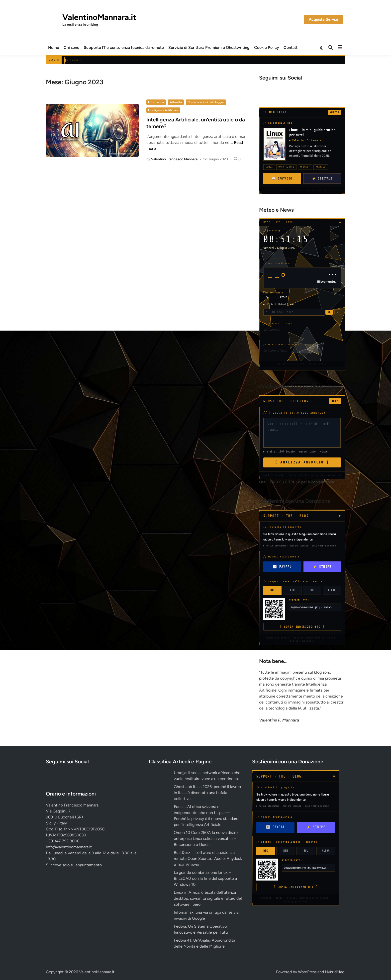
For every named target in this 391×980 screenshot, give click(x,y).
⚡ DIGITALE (322, 178)
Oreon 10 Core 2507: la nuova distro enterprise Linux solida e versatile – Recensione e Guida (206, 839)
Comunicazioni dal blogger (206, 102)
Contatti (291, 47)
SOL (312, 590)
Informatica (156, 102)
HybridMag (335, 972)
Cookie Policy (267, 47)
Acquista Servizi (323, 19)
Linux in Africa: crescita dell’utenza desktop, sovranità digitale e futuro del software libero (208, 898)
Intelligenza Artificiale (163, 110)
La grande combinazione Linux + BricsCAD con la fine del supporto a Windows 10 (205, 878)
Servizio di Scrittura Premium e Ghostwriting (209, 47)
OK (329, 312)
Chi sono (71, 47)
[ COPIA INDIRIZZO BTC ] (302, 627)
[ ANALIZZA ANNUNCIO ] (302, 462)
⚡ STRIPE (322, 567)
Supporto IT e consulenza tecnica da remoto (124, 47)
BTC (273, 590)
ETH (292, 590)
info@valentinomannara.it (69, 847)
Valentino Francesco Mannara (174, 159)
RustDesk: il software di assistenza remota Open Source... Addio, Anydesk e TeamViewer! (208, 858)
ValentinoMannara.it (99, 17)
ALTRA (332, 590)
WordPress (307, 972)
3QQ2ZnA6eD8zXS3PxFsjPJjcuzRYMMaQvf (312, 607)
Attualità (176, 102)
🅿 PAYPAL (282, 567)
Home (54, 47)
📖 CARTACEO (282, 178)
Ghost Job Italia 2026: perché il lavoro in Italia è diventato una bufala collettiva (207, 793)
